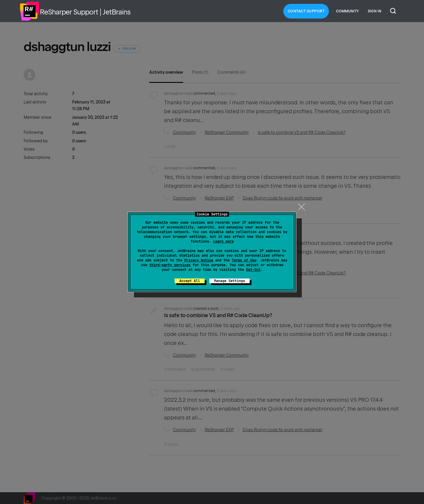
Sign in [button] (375, 11)
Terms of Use (244, 260)
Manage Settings (230, 281)
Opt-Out (253, 270)
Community (347, 11)
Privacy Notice (199, 260)
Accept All (190, 281)
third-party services (170, 265)
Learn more (223, 241)
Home (29, 11)
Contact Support (306, 11)
